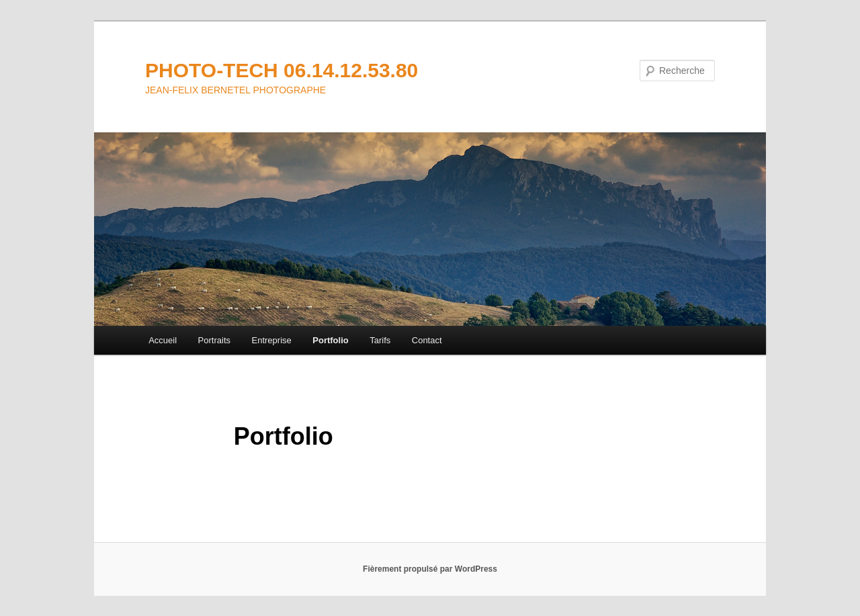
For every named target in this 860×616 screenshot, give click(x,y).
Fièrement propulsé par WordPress (430, 569)
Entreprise (272, 340)
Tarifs (380, 340)
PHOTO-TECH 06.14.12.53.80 (282, 70)
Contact (427, 340)
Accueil (163, 340)
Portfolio (330, 340)
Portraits (214, 340)
